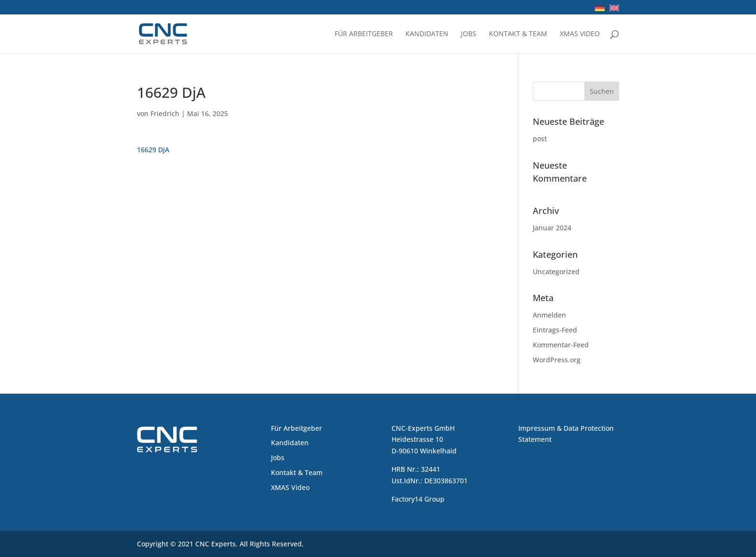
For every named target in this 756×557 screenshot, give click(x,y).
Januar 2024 (552, 228)
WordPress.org (557, 360)
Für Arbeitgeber (364, 34)
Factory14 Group (418, 499)
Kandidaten (427, 34)
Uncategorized (556, 272)
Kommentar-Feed (561, 345)
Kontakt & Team (518, 34)
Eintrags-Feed (555, 330)
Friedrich (165, 113)
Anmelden (549, 315)
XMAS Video (580, 34)
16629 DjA (153, 150)
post (540, 139)
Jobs (469, 34)
